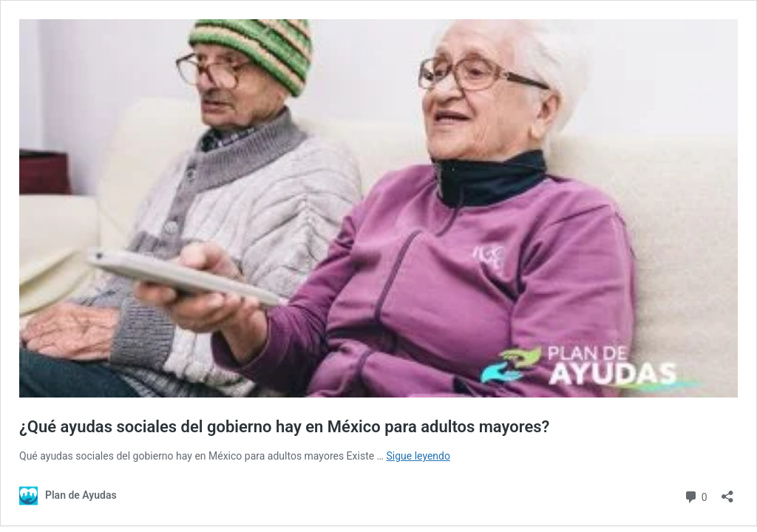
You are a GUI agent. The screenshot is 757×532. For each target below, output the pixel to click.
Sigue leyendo (418, 456)
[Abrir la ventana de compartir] (727, 492)
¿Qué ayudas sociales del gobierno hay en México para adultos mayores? (284, 427)
